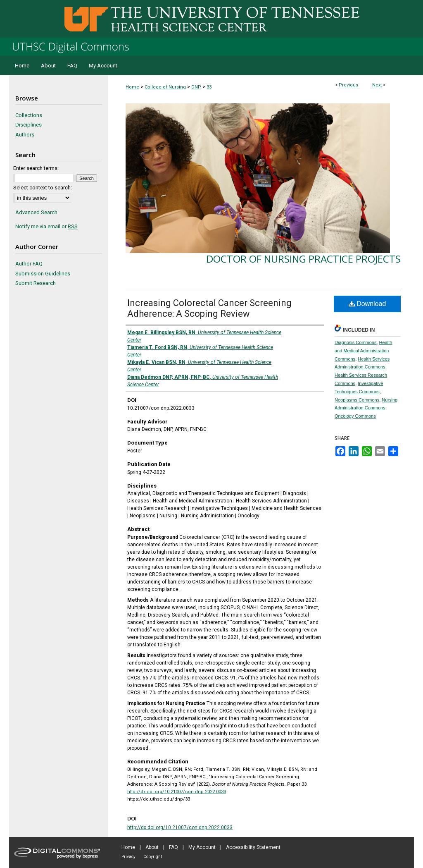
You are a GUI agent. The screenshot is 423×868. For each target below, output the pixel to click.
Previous (348, 85)
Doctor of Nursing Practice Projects (303, 259)
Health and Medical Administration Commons (363, 351)
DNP (196, 87)
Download (367, 304)
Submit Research (36, 283)
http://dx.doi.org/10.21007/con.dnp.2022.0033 (177, 792)
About (152, 847)
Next (377, 85)
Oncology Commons (355, 416)
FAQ (173, 847)
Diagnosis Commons (355, 342)
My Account (202, 847)
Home (132, 87)
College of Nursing (165, 87)
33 (209, 87)
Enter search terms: (36, 168)
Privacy (128, 857)
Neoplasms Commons (357, 400)
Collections (29, 115)
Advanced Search (36, 212)
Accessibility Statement (253, 847)
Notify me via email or (46, 227)
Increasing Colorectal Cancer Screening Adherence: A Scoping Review (209, 308)
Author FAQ (29, 264)
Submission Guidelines (43, 274)
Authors (25, 135)
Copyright (153, 857)
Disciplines (29, 125)
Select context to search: (43, 188)
